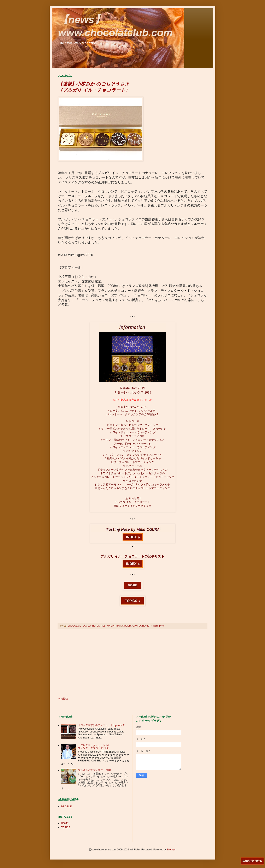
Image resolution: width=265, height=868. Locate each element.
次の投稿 (63, 699)
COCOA (87, 626)
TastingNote (159, 626)
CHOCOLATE (75, 626)
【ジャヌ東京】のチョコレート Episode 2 (101, 725)
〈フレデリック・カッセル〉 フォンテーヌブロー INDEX (94, 747)
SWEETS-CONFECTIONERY (137, 626)
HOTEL (96, 626)
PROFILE (66, 807)
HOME (65, 823)
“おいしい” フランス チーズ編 (95, 770)
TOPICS (66, 827)
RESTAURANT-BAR (111, 626)
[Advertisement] (132, 663)
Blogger (171, 850)
